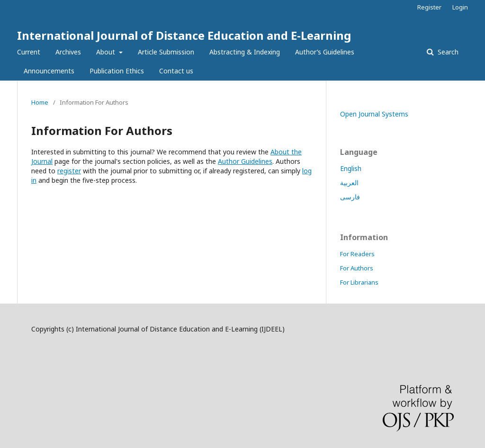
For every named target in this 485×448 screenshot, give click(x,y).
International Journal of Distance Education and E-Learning (184, 35)
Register (429, 7)
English (351, 168)
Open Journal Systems (374, 114)
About (107, 52)
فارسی (350, 197)
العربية (349, 183)
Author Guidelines (245, 161)
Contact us (176, 71)
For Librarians (359, 282)
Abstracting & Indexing (245, 52)
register (69, 171)
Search (447, 52)
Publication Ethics (117, 71)
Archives (68, 52)
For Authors (357, 268)
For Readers (357, 254)
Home (40, 102)
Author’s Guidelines (325, 52)
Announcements (49, 71)
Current (29, 52)
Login (460, 7)
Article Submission (166, 52)
